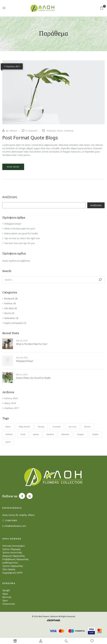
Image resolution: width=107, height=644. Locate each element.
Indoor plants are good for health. (21, 233)
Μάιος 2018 (10, 403)
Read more (13, 167)
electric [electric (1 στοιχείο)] (87, 427)
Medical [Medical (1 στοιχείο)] (50, 434)
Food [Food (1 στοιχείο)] (23, 434)
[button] (102, 8)
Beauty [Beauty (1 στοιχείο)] (41, 427)
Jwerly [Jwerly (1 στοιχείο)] (36, 434)
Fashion (8, 303)
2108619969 (11, 520)
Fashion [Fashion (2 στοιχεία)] (9, 434)
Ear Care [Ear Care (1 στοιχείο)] (73, 427)
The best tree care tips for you (20, 243)
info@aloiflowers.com (15, 526)
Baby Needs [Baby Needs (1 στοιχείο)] (24, 427)
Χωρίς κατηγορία (14, 323)
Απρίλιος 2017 (12, 408)
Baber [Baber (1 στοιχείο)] (8, 427)
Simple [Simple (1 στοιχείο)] (95, 434)
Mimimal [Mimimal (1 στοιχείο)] (65, 434)
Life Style (9, 308)
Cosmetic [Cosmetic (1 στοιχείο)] (57, 427)
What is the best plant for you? (20, 229)
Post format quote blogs (30, 138)
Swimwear (10, 318)
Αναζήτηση (10, 197)
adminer (13, 131)
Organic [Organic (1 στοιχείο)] (81, 434)
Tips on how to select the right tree (22, 238)
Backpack (9, 298)
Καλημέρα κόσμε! (13, 224)
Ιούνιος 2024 (11, 398)
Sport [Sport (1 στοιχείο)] (8, 442)
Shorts (8, 313)
